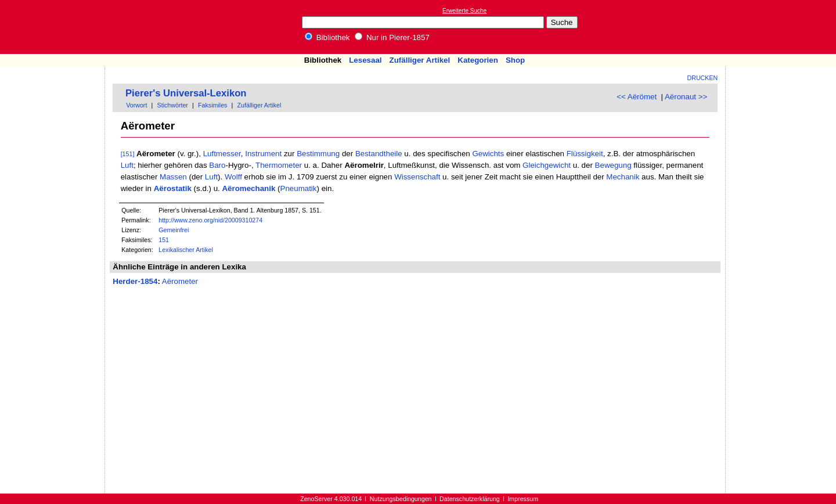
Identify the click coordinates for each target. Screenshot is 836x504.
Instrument (263, 154)
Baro (217, 165)
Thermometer (279, 165)
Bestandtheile (379, 154)
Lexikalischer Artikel (186, 250)
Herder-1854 (135, 281)
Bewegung (613, 165)
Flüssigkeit (585, 154)
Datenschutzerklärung (470, 499)
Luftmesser (222, 154)
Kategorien (478, 60)
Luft (127, 165)
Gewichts (488, 154)
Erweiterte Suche (464, 11)
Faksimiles (212, 105)
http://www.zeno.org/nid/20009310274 (210, 220)
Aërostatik (173, 188)
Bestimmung (318, 154)
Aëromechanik (248, 188)
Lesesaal (365, 60)
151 (164, 240)
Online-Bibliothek (55, 27)
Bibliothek (327, 37)
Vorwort (136, 105)
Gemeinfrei (174, 230)
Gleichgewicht (547, 165)
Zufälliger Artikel (420, 60)
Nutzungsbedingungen (401, 499)
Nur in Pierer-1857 (392, 37)
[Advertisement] (783, 27)
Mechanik (623, 177)
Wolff (233, 177)
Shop (515, 60)
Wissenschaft (417, 177)
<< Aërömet (637, 97)
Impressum (523, 499)
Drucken (703, 78)
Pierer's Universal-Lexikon (186, 93)
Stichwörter (173, 105)
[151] (128, 154)
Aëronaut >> (686, 97)
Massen (173, 177)
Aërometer (180, 281)
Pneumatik (299, 188)
